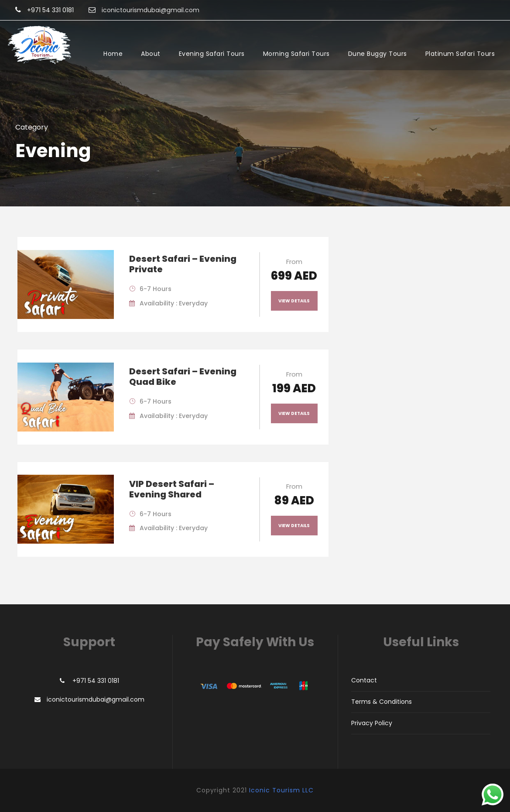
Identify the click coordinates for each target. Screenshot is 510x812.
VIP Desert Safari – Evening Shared (172, 489)
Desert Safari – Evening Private (183, 264)
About (151, 54)
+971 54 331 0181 (50, 10)
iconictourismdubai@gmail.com (96, 699)
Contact (364, 680)
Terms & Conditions (382, 702)
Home (113, 54)
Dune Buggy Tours (378, 54)
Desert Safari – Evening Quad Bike (183, 377)
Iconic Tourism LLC (281, 790)
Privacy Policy (372, 723)
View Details (294, 301)
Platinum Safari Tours (460, 54)
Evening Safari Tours (212, 54)
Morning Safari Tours (296, 54)
